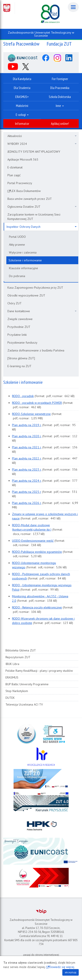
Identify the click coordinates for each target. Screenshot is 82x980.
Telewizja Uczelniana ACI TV (24, 704)
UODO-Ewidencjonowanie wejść (33, 541)
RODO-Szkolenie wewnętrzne (31, 414)
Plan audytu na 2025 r (27, 492)
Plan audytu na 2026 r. (27, 503)
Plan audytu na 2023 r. (27, 469)
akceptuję (71, 972)
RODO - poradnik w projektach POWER (37, 403)
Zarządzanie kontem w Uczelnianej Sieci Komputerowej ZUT (34, 217)
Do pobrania (17, 276)
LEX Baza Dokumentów (26, 191)
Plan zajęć (14, 175)
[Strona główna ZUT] (21, 358)
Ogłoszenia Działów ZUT (42, 207)
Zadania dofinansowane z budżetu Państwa (36, 350)
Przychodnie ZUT (19, 327)
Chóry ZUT (15, 303)
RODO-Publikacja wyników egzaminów (37, 552)
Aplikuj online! (60, 123)
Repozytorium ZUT (18, 657)
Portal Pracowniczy (20, 183)
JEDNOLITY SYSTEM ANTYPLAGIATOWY (34, 152)
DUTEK (10, 698)
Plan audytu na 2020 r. (27, 436)
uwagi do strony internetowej (41, 955)
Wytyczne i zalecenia (23, 252)
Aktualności (42, 136)
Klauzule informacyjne (24, 268)
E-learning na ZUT (19, 366)
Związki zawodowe (20, 319)
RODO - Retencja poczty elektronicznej (37, 607)
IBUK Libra (12, 664)
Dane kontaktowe (42, 311)
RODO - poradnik (23, 396)
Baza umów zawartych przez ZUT (30, 199)
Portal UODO (17, 237)
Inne (60, 106)
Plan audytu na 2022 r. (27, 458)
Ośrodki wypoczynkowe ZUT (26, 295)
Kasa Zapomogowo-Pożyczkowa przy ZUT (35, 288)
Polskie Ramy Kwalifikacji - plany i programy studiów (39, 671)
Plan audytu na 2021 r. (27, 447)
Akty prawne (17, 245)
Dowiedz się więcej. (62, 967)
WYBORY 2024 (42, 144)
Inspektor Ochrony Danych (41, 227)
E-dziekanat (15, 167)
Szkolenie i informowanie (25, 260)
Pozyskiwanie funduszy (22, 343)
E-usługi (22, 115)
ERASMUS (12, 677)
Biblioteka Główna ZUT (21, 650)
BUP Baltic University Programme (27, 684)
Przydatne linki (17, 335)
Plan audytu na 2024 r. (27, 481)
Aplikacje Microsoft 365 (23, 159)
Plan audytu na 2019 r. (27, 425)
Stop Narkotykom (17, 691)
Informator (22, 123)
